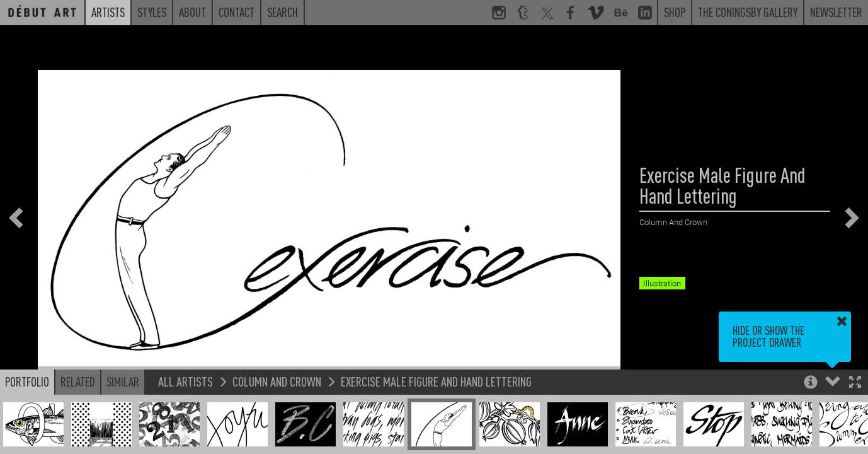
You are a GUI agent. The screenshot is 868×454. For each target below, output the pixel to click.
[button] (855, 383)
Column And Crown (277, 381)
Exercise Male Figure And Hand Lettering (436, 381)
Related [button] (78, 381)
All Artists (186, 381)
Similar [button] (123, 381)
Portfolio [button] (27, 381)
